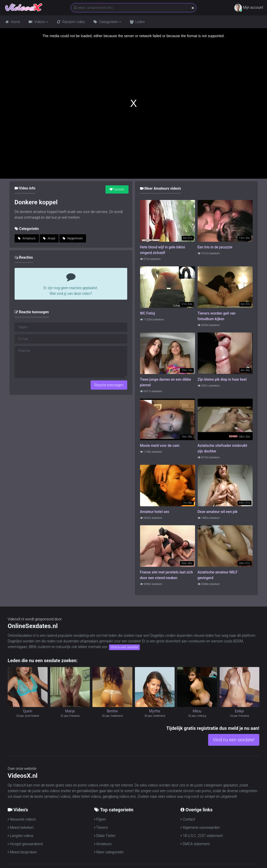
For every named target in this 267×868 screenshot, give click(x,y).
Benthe (112, 711)
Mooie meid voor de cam (160, 446)
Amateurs (27, 238)
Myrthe (155, 711)
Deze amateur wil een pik (218, 512)
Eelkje (239, 711)
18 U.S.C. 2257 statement (202, 836)
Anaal (49, 238)
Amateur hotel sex (155, 512)
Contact (188, 819)
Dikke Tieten (105, 836)
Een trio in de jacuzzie (215, 247)
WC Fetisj (148, 313)
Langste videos (21, 836)
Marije (70, 711)
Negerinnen (73, 238)
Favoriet (117, 189)
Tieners (101, 827)
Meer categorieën (109, 852)
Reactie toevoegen (109, 385)
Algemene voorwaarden (200, 827)
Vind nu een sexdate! (124, 647)
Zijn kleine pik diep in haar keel (222, 379)
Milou (197, 711)
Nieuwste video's (22, 819)
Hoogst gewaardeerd (25, 844)
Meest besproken (22, 852)
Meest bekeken (21, 827)
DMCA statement (195, 844)
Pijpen (100, 819)
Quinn (28, 711)
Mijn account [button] (249, 8)
